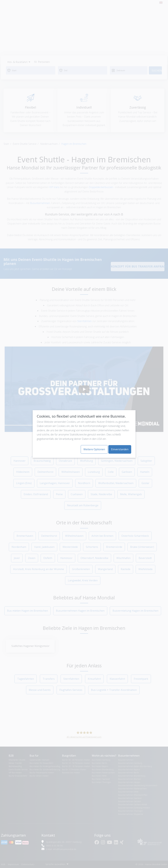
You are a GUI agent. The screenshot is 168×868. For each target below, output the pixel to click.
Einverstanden (120, 449)
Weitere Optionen (94, 449)
